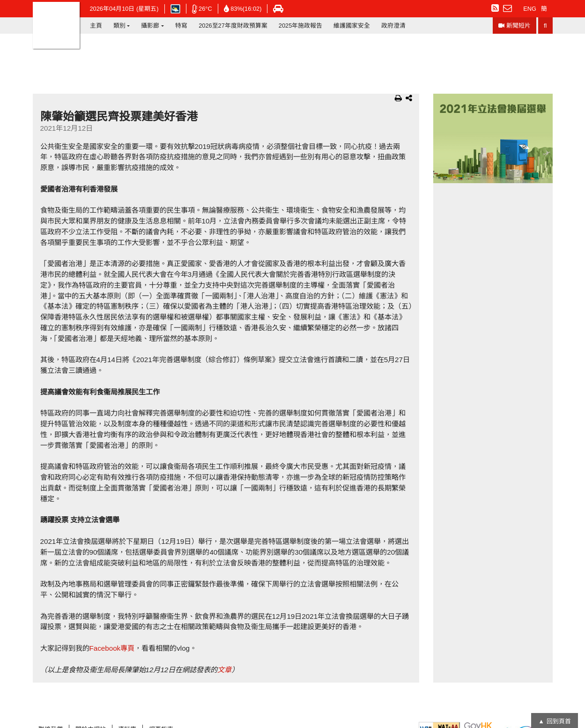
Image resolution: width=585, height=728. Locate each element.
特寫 (181, 26)
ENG (530, 9)
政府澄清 (393, 26)
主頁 (96, 26)
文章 (224, 670)
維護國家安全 (352, 26)
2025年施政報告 (300, 26)
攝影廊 (150, 26)
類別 (119, 26)
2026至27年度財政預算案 (233, 26)
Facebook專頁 (112, 648)
